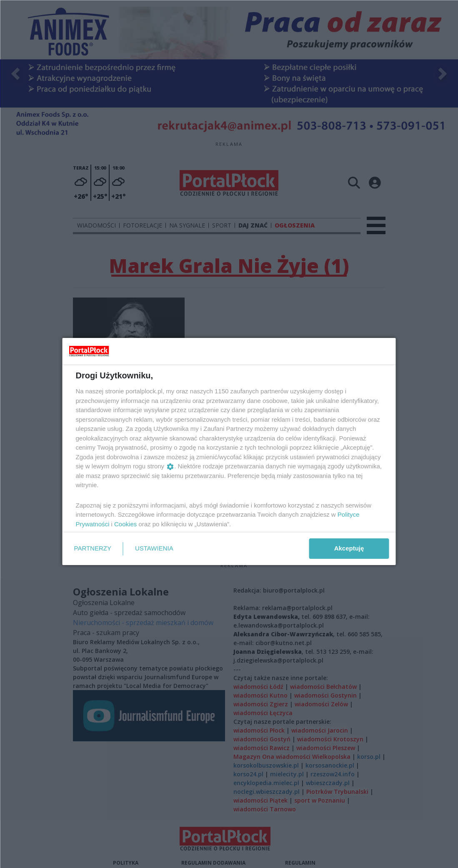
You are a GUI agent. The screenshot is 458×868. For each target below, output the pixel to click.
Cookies (125, 524)
